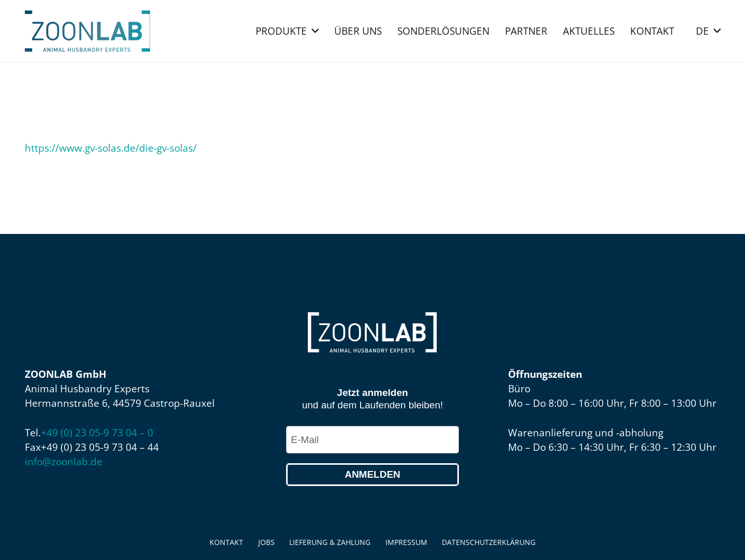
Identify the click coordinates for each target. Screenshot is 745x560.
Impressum (406, 542)
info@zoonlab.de (64, 462)
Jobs (266, 542)
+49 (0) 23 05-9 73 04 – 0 (97, 433)
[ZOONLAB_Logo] (87, 31)
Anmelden (373, 474)
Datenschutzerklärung (489, 542)
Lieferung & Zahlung (330, 542)
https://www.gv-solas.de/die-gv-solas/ (111, 148)
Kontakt (226, 542)
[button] (313, 31)
